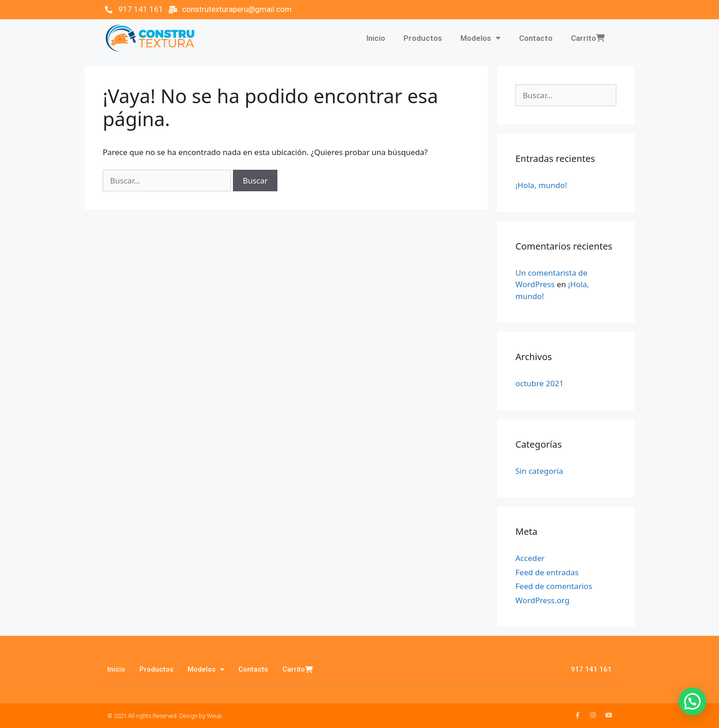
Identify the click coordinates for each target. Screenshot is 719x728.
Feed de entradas (547, 572)
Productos (423, 38)
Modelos (481, 38)
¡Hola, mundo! (541, 185)
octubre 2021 (539, 383)
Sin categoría (539, 471)
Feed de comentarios (554, 586)
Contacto (536, 38)
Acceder (530, 558)
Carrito (588, 38)
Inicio (376, 38)
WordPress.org (542, 600)
